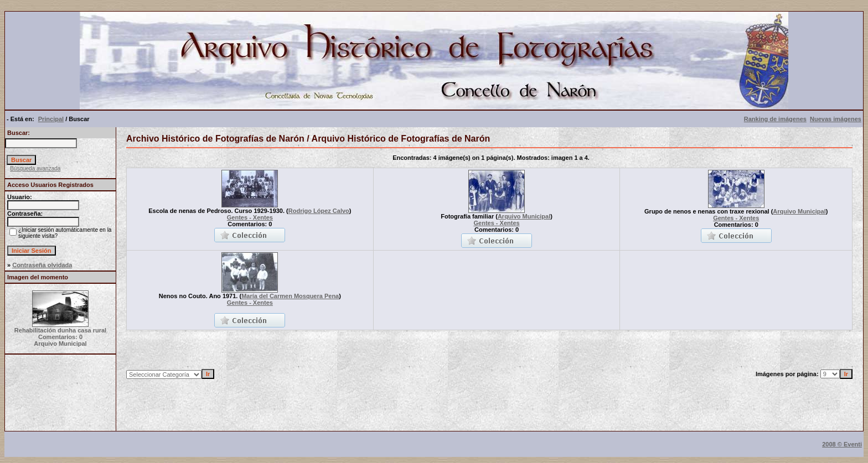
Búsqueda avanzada (35, 168)
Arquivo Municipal (524, 216)
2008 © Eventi (842, 444)
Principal (51, 119)
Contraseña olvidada (42, 265)
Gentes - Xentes (250, 217)
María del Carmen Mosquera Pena (290, 296)
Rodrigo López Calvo (319, 211)
